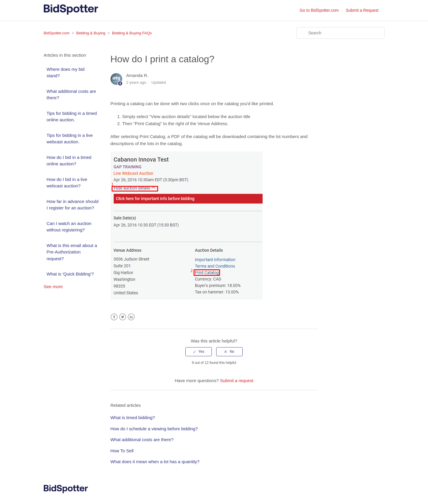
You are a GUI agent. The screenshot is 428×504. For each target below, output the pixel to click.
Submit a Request (362, 10)
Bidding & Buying (91, 33)
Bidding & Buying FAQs (132, 33)
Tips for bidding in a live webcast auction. (70, 139)
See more (53, 287)
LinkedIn (131, 317)
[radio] (199, 352)
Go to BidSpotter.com (319, 10)
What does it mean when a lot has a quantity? (155, 462)
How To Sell (122, 451)
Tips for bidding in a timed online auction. (72, 117)
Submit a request (237, 380)
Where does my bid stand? (66, 73)
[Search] (340, 33)
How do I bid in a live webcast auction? (67, 183)
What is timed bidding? (133, 418)
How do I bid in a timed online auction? (69, 161)
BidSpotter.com (57, 33)
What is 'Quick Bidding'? (70, 274)
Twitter (123, 317)
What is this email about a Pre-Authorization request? (72, 252)
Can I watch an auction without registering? (69, 227)
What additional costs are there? (71, 95)
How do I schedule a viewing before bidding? (154, 429)
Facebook (114, 317)
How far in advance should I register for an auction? (73, 205)
